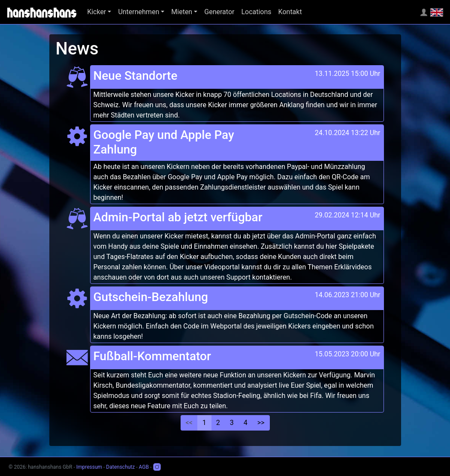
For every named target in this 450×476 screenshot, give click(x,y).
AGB (144, 467)
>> (261, 423)
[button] (99, 12)
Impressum (89, 467)
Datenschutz (120, 467)
